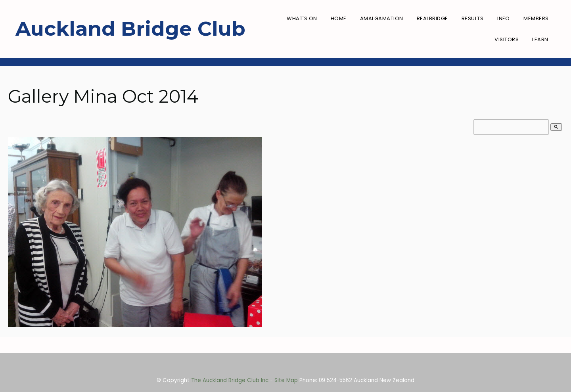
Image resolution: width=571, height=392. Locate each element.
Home (339, 18)
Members (536, 18)
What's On (302, 18)
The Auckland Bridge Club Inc (230, 380)
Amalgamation (382, 18)
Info (503, 18)
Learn (540, 39)
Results (473, 18)
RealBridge (432, 18)
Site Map (286, 380)
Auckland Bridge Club (130, 29)
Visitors (507, 39)
